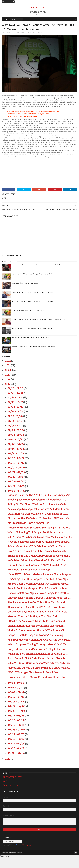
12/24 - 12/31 (16, 393)
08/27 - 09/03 (17, 472)
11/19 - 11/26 (16, 416)
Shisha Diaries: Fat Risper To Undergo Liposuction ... (36, 626)
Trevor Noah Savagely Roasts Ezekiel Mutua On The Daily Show (33, 301)
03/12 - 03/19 (16, 720)
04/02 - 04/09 (17, 706)
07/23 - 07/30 (16, 683)
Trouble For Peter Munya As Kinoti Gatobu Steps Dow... (38, 588)
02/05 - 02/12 (17, 739)
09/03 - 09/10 (17, 468)
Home (5, 19)
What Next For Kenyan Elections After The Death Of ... (38, 654)
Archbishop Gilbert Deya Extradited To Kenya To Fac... (37, 560)
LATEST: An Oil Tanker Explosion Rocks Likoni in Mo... (38, 514)
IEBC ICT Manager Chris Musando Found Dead (33, 672)
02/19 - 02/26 (17, 734)
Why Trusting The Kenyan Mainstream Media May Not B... (40, 537)
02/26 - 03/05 (17, 730)
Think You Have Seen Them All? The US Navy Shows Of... (39, 607)
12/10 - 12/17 (16, 402)
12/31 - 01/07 (16, 388)
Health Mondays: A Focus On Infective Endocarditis (29, 310)
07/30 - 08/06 (17, 491)
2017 (8, 384)
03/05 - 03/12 (17, 725)
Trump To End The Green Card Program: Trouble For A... (39, 556)
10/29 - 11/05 (16, 430)
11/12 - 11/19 (15, 421)
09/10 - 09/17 (16, 463)
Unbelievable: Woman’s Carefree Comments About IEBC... (39, 598)
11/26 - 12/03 (16, 412)
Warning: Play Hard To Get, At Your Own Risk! (33, 616)
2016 (8, 759)
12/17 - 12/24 (16, 398)
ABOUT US (9, 781)
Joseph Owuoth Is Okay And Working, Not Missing (35, 635)
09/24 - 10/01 (16, 454)
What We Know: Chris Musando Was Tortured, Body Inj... (39, 663)
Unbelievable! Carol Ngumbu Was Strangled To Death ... (38, 593)
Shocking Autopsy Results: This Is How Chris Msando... (38, 602)
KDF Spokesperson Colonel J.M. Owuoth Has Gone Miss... (39, 640)
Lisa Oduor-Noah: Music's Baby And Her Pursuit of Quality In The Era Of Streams (38, 265)
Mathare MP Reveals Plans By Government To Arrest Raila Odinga (33, 347)
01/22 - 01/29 (16, 748)
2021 (8, 365)
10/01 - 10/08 (16, 449)
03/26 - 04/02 (17, 711)
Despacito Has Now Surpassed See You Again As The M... (39, 528)
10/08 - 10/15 (16, 444)
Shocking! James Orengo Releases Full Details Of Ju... (37, 500)
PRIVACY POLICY (12, 777)
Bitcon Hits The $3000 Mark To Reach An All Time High (38, 518)
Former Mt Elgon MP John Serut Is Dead (25, 283)
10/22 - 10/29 (16, 435)
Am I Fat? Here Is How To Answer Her (28, 523)
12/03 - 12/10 (16, 407)
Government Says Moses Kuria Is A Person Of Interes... (38, 612)
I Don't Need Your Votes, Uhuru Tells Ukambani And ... (37, 621)
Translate (23, 845)
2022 (8, 361)
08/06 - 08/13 (17, 486)
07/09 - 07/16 (16, 692)
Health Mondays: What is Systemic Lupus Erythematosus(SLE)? (32, 274)
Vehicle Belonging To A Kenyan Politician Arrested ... (37, 532)
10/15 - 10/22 (16, 440)
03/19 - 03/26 (17, 716)
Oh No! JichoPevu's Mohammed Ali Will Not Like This (37, 565)
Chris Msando (33, 33)
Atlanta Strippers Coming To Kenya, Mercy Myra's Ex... (38, 644)
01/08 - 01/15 (16, 753)
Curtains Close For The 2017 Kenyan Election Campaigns (39, 495)
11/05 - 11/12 (16, 426)
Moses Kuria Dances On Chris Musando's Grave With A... (39, 668)
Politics (40, 33)
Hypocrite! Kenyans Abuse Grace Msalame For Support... (39, 542)
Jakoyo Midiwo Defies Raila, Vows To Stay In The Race (37, 649)
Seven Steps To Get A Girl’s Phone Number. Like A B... (37, 658)
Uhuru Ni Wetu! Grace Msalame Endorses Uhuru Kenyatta (39, 574)
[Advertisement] (39, 172)
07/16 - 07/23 (16, 688)
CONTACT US (10, 785)
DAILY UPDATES (36, 8)
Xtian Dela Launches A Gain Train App (29, 570)
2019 (8, 375)
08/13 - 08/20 (17, 482)
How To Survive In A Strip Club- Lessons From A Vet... (37, 551)
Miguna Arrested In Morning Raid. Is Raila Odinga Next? (30, 338)
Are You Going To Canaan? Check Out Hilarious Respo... (38, 584)
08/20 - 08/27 (17, 477)
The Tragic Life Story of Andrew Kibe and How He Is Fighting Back (34, 328)
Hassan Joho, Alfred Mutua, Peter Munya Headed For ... (38, 677)
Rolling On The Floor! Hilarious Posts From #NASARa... (38, 504)
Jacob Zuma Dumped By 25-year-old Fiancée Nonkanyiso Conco (33, 292)
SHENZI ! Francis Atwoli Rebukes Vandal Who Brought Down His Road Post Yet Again (40, 319)
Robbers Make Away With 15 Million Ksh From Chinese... (39, 546)
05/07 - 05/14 (16, 697)
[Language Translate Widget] (13, 842)
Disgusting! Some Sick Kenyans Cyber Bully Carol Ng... (38, 579)
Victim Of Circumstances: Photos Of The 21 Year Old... (37, 630)
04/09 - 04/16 (17, 702)
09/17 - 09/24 (16, 458)
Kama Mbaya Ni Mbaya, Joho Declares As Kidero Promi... (39, 509)
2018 (8, 379)
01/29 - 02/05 (17, 744)
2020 (8, 370)
